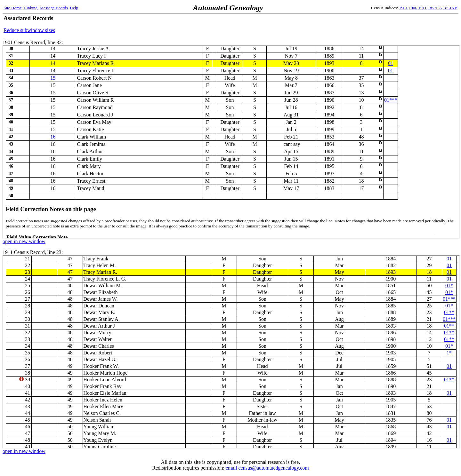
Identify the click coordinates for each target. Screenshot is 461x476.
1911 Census (231, 352)
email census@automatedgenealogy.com (267, 468)
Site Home (13, 8)
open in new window (24, 241)
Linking (31, 8)
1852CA (435, 8)
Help (74, 8)
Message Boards (54, 8)
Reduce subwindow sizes (29, 30)
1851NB (450, 8)
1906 (413, 8)
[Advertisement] (383, 24)
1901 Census (231, 142)
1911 (423, 8)
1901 (404, 8)
